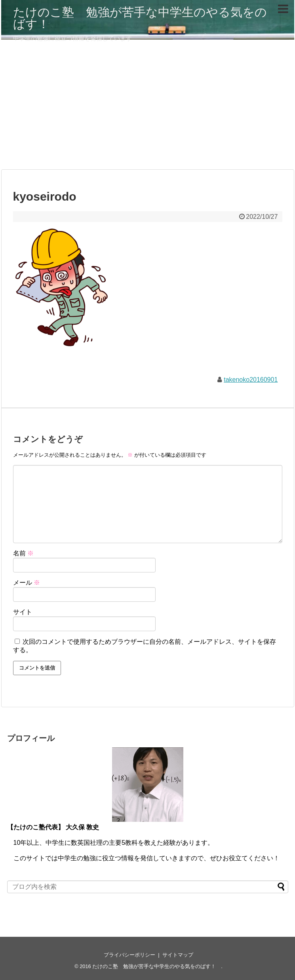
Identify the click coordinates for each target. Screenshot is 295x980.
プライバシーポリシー (129, 955)
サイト (23, 612)
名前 (23, 553)
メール (27, 583)
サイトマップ (178, 955)
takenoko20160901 (251, 380)
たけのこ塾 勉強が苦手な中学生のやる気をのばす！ (140, 18)
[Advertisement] (148, 108)
